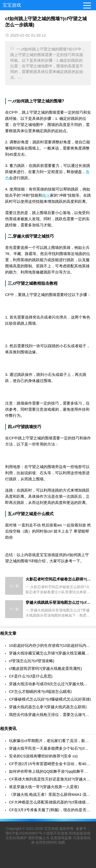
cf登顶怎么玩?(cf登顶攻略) (32, 661)
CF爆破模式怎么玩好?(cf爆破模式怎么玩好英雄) (50, 699)
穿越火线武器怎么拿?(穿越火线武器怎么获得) (48, 707)
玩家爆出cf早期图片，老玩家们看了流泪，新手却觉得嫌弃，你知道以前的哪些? (50, 741)
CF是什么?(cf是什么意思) (31, 676)
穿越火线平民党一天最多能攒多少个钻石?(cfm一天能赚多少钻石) (50, 748)
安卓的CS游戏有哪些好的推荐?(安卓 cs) (43, 756)
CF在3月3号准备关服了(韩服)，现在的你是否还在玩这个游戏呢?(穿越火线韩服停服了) (50, 810)
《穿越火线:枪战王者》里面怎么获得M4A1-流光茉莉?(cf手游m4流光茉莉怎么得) (50, 794)
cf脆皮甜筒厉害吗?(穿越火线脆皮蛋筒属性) (45, 668)
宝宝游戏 (12, 5)
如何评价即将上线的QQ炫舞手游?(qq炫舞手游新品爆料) (50, 771)
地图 (61, 842)
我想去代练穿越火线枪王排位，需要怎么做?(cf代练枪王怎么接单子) (50, 714)
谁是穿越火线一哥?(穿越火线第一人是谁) (44, 787)
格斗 (46, 195)
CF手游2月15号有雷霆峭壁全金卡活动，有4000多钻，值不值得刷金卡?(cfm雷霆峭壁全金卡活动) (50, 764)
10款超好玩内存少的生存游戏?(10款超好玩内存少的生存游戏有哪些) (50, 645)
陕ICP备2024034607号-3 (26, 833)
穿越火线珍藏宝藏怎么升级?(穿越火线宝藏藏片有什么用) (50, 653)
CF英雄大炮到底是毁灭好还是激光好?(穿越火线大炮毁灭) (50, 779)
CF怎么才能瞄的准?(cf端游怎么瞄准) (40, 691)
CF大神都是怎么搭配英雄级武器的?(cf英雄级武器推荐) (50, 802)
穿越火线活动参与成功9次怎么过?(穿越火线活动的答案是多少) (50, 684)
